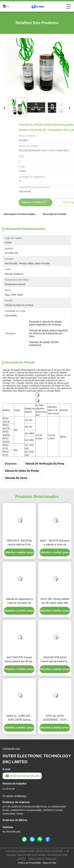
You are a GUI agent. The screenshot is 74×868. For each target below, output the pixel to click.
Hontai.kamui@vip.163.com (22, 776)
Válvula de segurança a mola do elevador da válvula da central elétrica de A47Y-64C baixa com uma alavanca (19, 601)
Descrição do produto (55, 214)
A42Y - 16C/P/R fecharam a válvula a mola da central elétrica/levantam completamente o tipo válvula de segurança (55, 543)
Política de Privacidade (29, 863)
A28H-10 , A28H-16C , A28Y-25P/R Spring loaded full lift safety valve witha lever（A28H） (19, 718)
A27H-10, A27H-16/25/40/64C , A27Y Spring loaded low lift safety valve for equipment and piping (55, 718)
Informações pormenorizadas (19, 214)
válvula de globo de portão (22, 471)
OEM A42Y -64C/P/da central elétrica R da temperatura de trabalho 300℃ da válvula (19, 543)
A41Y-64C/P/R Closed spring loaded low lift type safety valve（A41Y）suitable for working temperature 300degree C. (19, 660)
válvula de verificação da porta (45, 464)
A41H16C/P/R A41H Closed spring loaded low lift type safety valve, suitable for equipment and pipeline (55, 660)
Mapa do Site (50, 863)
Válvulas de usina (16, 478)
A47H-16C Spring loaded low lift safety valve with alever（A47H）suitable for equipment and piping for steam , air (55, 601)
